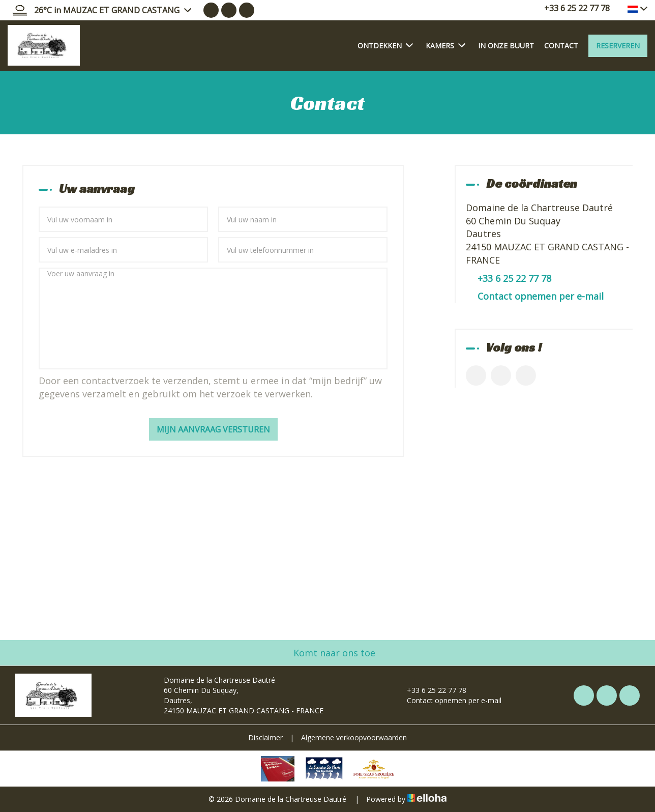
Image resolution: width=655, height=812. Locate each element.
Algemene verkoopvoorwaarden (354, 737)
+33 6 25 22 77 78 (431, 690)
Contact (561, 46)
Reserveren (618, 46)
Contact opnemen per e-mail (541, 296)
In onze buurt (506, 46)
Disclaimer (265, 737)
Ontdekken (385, 45)
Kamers (445, 45)
